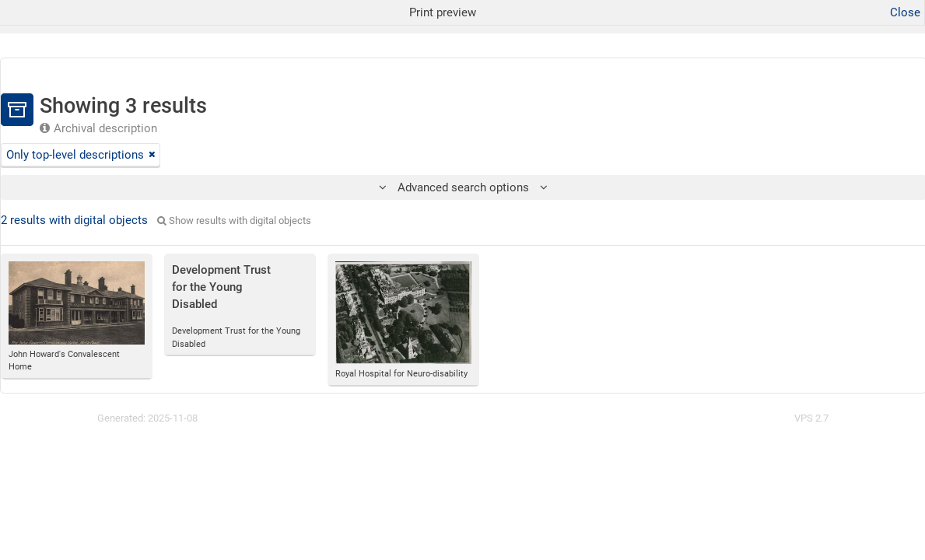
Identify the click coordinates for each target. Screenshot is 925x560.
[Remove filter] (152, 155)
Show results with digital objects (234, 220)
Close (905, 12)
